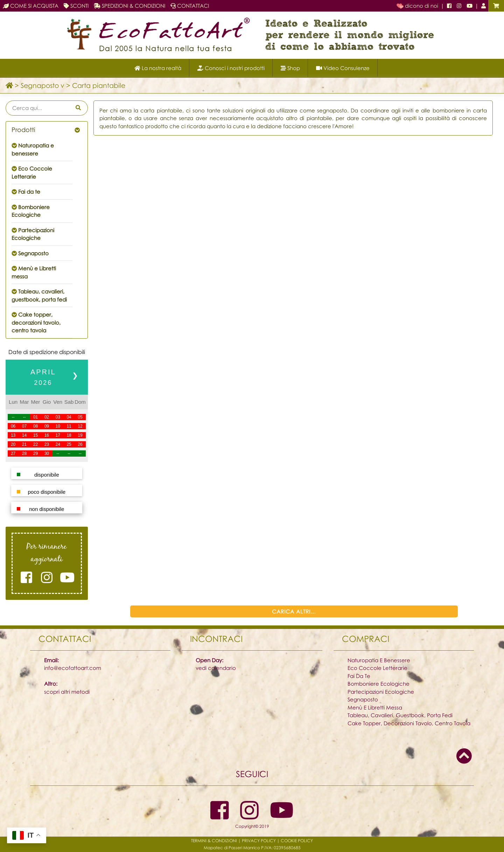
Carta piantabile (99, 85)
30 (47, 453)
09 (47, 426)
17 (58, 435)
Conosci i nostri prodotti (231, 68)
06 (13, 426)
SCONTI (76, 6)
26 (80, 444)
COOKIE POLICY (297, 841)
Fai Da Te (359, 676)
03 (58, 417)
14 (24, 435)
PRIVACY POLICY (259, 841)
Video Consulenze (343, 68)
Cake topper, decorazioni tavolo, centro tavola (36, 322)
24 (58, 444)
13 (13, 435)
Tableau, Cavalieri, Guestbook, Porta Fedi (400, 715)
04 (69, 417)
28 (24, 453)
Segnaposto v (43, 85)
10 (58, 426)
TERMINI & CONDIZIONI (214, 841)
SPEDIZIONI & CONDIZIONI (129, 6)
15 (36, 435)
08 (36, 426)
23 (47, 444)
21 (24, 444)
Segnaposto (33, 253)
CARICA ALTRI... (294, 611)
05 (80, 417)
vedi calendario (216, 668)
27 (13, 453)
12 (80, 426)
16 (47, 435)
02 (47, 417)
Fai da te (29, 192)
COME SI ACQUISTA (31, 6)
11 (69, 426)
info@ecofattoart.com (73, 668)
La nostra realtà (158, 68)
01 (36, 417)
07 (24, 426)
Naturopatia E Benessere (379, 660)
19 (80, 435)
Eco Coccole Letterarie (377, 668)
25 (69, 444)
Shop (290, 68)
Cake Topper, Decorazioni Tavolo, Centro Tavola (409, 723)
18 (69, 435)
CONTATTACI (190, 6)
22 (36, 444)
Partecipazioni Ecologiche (381, 692)
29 (36, 453)
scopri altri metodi (67, 692)
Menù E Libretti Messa (375, 707)
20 (13, 444)
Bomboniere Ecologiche (379, 684)
